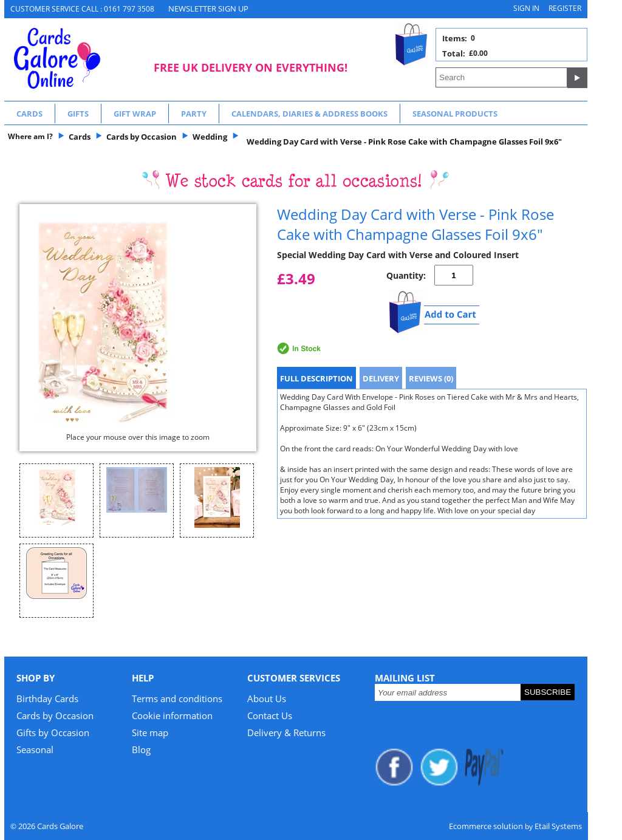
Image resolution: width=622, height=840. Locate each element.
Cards (29, 114)
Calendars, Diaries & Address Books (309, 114)
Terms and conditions (177, 698)
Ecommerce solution (486, 826)
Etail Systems (558, 826)
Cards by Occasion (55, 715)
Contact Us (270, 715)
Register (565, 8)
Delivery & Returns (286, 732)
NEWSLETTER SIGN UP (208, 9)
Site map (150, 732)
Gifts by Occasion (53, 732)
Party (194, 114)
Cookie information (172, 715)
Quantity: (406, 275)
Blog (141, 750)
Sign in (526, 8)
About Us (267, 698)
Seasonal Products (455, 114)
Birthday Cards (47, 698)
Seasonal (35, 750)
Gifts (78, 114)
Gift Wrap (135, 114)
